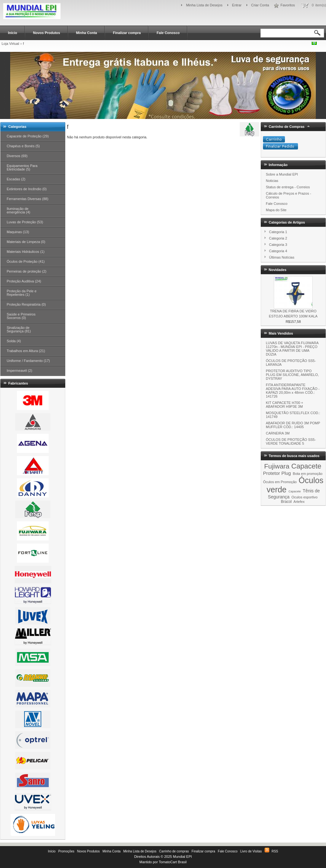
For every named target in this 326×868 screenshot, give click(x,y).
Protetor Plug (277, 473)
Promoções (66, 851)
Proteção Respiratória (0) (26, 304)
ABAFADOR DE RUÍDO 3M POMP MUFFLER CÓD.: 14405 (293, 425)
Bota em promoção (308, 474)
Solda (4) (14, 341)
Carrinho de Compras (287, 127)
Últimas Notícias (282, 257)
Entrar (237, 5)
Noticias (272, 181)
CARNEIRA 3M (278, 433)
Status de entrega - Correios (288, 187)
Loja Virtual (10, 44)
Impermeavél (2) (19, 371)
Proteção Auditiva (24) (24, 281)
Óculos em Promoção (280, 482)
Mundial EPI (182, 857)
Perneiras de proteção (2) (27, 271)
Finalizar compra (127, 33)
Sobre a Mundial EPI (282, 174)
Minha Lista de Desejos (204, 5)
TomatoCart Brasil (173, 862)
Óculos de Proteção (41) (26, 261)
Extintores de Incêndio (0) (27, 189)
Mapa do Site (276, 210)
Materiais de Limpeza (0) (26, 242)
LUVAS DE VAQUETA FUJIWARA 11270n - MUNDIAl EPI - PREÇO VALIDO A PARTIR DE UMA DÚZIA (292, 349)
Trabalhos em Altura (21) (26, 351)
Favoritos (288, 5)
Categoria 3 (278, 245)
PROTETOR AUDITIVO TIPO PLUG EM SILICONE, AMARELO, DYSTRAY (292, 375)
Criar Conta (260, 5)
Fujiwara (277, 466)
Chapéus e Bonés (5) (23, 146)
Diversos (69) (17, 156)
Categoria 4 (278, 251)
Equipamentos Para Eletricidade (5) (22, 167)
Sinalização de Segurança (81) (19, 329)
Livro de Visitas (251, 851)
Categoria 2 (278, 238)
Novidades (278, 270)
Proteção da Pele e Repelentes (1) (22, 293)
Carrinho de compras (174, 851)
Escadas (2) (16, 179)
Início (13, 33)
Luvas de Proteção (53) (25, 222)
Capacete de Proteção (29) (28, 136)
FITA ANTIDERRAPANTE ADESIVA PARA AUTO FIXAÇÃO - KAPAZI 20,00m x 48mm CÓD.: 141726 (293, 391)
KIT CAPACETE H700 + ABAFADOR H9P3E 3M (284, 405)
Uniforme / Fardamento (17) (28, 361)
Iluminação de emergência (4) (18, 210)
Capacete (306, 466)
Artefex (299, 502)
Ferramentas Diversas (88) (28, 199)
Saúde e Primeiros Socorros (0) (21, 316)
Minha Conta (87, 33)
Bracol (286, 502)
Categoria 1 (278, 232)
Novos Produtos (47, 33)
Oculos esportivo (304, 497)
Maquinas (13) (18, 232)
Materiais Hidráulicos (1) (26, 252)
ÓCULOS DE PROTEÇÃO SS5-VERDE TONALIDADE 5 (291, 441)
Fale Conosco (168, 33)
